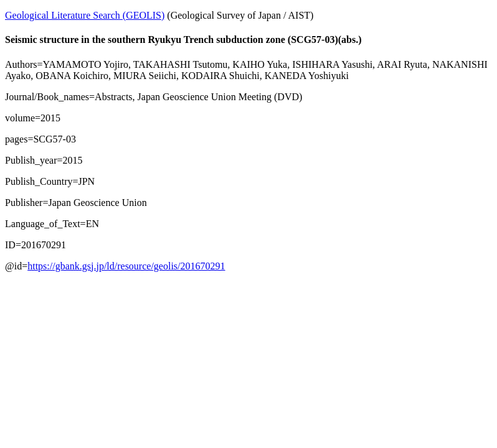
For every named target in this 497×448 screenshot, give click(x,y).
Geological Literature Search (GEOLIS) (85, 15)
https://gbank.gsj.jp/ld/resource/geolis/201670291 (126, 266)
